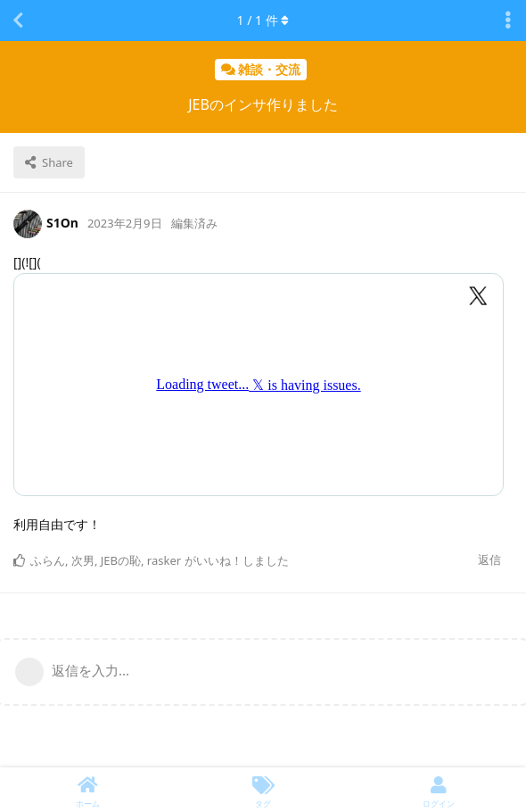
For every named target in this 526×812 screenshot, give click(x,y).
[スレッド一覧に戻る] (18, 21)
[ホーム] (88, 790)
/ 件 (263, 20)
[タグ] (263, 790)
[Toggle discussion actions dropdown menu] (508, 21)
